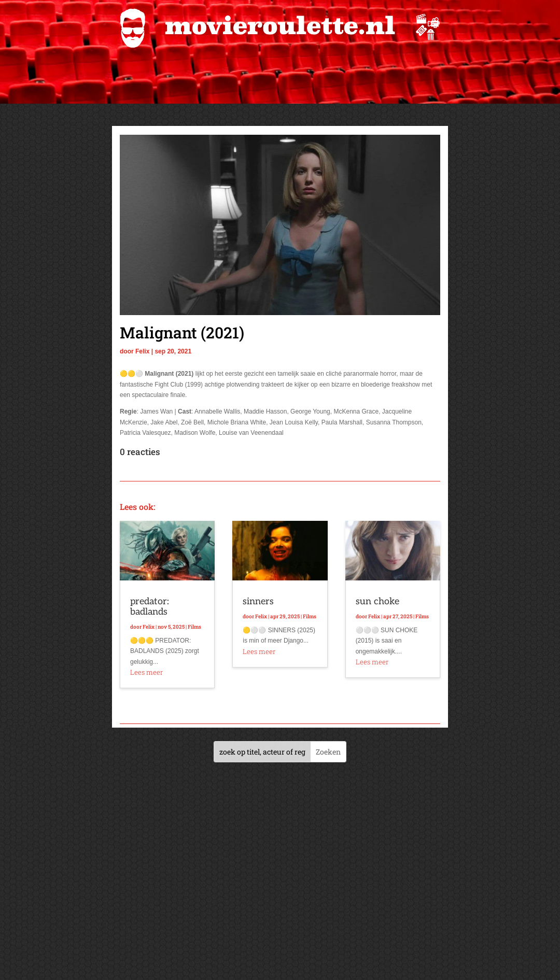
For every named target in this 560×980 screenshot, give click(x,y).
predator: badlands (150, 607)
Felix (142, 351)
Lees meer (146, 672)
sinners (258, 601)
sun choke (377, 601)
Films (194, 627)
